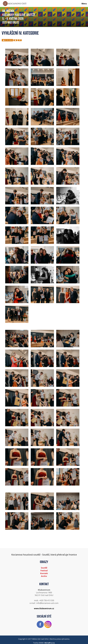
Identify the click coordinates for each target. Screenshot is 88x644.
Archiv (44, 576)
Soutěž (44, 568)
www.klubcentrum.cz (44, 608)
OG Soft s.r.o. (50, 643)
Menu (84, 4)
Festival (44, 571)
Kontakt (44, 573)
